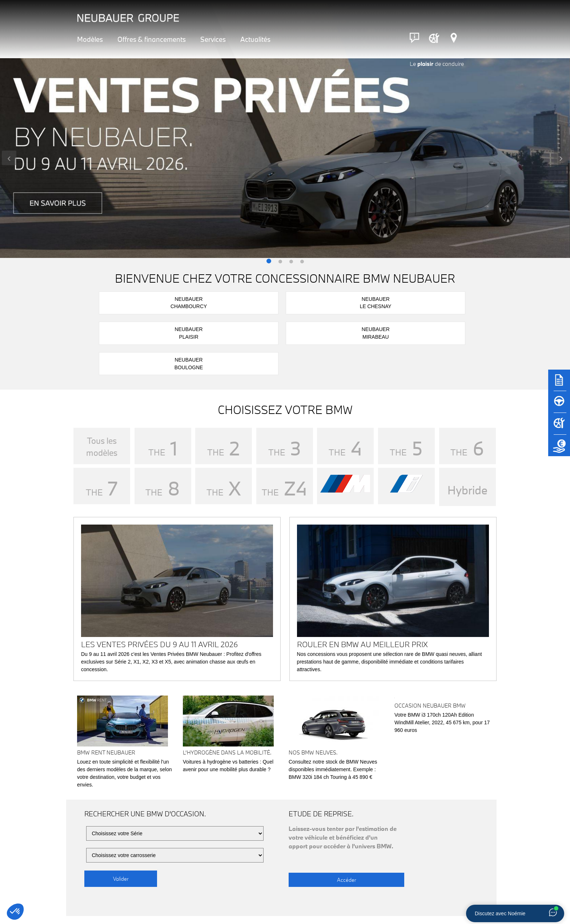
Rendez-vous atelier (335, 899)
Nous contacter (443, 899)
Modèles (90, 39)
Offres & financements (152, 39)
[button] (269, 262)
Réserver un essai (228, 899)
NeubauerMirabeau (366, 302)
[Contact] (414, 38)
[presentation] (9, 158)
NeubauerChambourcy (134, 302)
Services (213, 39)
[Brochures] (559, 383)
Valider (121, 816)
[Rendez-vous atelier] (434, 38)
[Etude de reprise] (559, 449)
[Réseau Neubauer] (454, 38)
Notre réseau (120, 899)
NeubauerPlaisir (289, 302)
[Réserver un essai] (559, 405)
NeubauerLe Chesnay (211, 302)
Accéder (325, 816)
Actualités (255, 39)
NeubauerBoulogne (443, 302)
